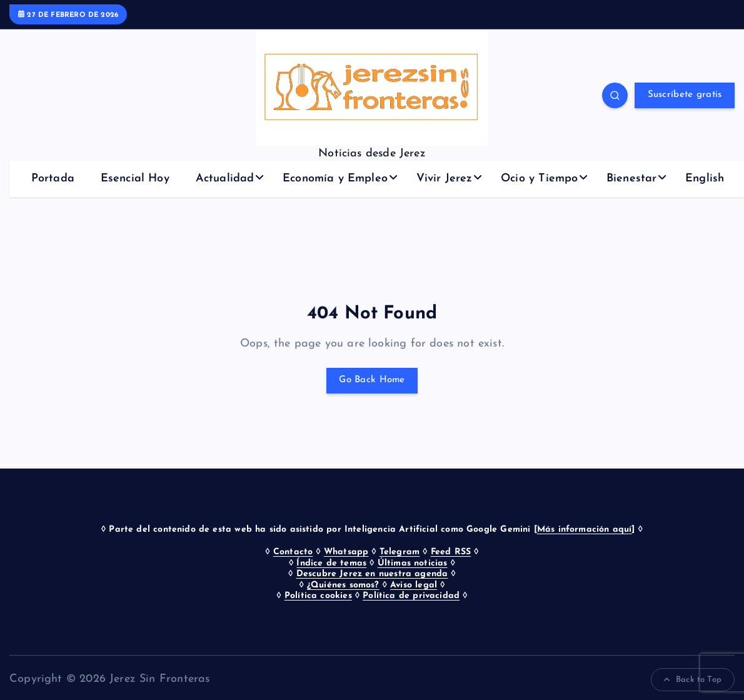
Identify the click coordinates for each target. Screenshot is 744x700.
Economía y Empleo (335, 179)
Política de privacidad (411, 596)
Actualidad (225, 179)
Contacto (293, 552)
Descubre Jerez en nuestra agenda (372, 574)
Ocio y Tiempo (539, 179)
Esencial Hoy (135, 179)
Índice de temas (331, 563)
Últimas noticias (413, 563)
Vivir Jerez (445, 179)
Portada (53, 179)
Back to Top (693, 680)
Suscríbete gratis (685, 95)
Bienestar (632, 179)
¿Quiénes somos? (343, 585)
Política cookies (318, 596)
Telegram (400, 552)
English (705, 179)
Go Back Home (372, 380)
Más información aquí (585, 530)
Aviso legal (414, 585)
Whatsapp (346, 552)
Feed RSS (451, 552)
